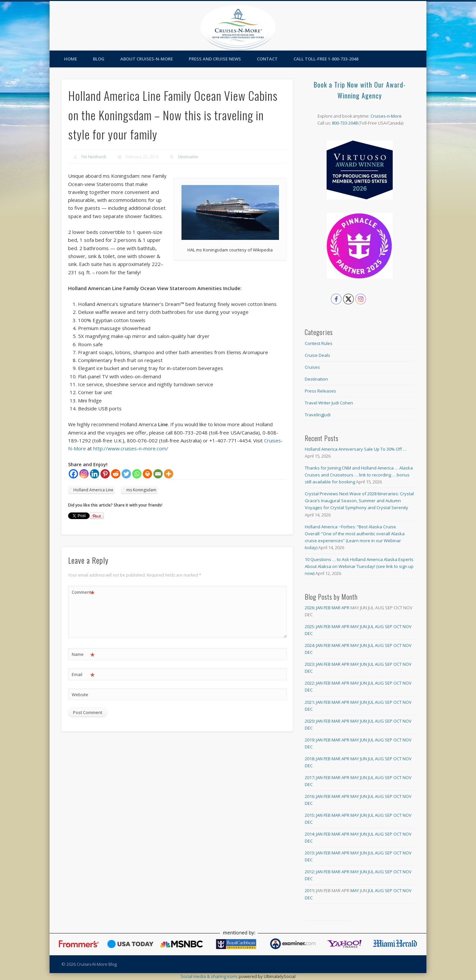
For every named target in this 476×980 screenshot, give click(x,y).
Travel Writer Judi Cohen (329, 403)
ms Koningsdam (141, 490)
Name (83, 654)
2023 (309, 664)
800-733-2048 (345, 123)
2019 (309, 740)
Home (71, 59)
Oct (397, 626)
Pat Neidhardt (94, 157)
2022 (309, 683)
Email (83, 675)
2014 (309, 834)
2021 (309, 702)
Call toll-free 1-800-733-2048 (326, 59)
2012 (309, 872)
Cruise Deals (317, 355)
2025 (309, 626)
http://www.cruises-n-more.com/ (131, 448)
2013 (309, 853)
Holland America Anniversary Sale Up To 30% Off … (356, 449)
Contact (267, 59)
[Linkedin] (95, 474)
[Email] (158, 474)
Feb (327, 608)
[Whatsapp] (137, 474)
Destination (188, 157)
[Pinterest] (105, 474)
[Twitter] (126, 474)
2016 (309, 796)
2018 (309, 759)
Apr (345, 608)
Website (80, 695)
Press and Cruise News (215, 59)
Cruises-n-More (386, 116)
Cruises (312, 367)
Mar (336, 608)
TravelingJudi (318, 415)
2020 (309, 721)
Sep (389, 626)
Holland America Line (93, 490)
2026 (309, 608)
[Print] (147, 474)
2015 (309, 815)
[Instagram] (84, 474)
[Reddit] (116, 474)
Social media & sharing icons (210, 976)
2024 (309, 645)
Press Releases (320, 391)
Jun (363, 626)
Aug (379, 626)
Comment (83, 592)
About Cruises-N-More (147, 59)
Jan (319, 608)
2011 (309, 890)
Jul (371, 626)
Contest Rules (319, 343)
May (355, 626)
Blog (99, 59)
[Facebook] (73, 474)
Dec (309, 633)
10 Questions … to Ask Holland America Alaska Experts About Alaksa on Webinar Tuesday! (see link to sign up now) (359, 566)
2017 (309, 777)
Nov (407, 626)
